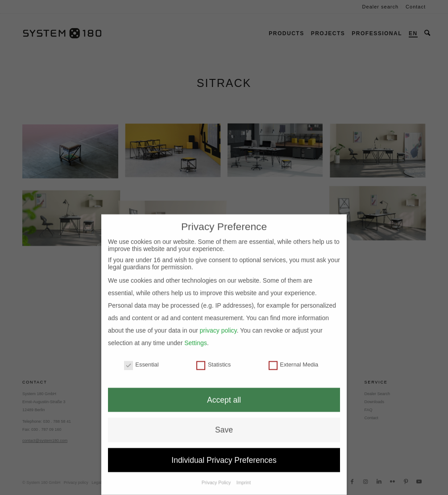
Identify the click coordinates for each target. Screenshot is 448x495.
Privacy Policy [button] (217, 471)
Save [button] (224, 419)
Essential (141, 353)
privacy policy (218, 319)
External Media (294, 353)
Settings (196, 332)
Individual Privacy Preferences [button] (224, 449)
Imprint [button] (244, 471)
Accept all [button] (224, 389)
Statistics (214, 353)
